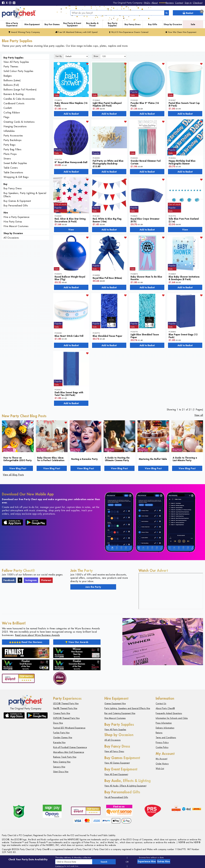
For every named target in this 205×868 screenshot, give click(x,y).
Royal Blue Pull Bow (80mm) (107, 278)
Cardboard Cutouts (14, 103)
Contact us (59, 866)
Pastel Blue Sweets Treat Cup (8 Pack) (184, 104)
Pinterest (46, 580)
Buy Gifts (153, 24)
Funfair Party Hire (61, 733)
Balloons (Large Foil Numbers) (20, 90)
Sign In (188, 3)
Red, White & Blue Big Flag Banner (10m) (107, 220)
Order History (162, 764)
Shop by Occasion (173, 24)
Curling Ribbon (12, 113)
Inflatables (9, 131)
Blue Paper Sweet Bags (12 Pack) (183, 336)
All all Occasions (113, 740)
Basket (193, 12)
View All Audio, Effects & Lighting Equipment (125, 786)
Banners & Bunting (14, 94)
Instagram (31, 580)
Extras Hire (164, 861)
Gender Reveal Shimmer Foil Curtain (146, 162)
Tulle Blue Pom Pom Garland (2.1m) (184, 220)
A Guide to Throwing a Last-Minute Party (185, 459)
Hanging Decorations (15, 126)
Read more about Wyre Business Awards (37, 635)
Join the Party (93, 587)
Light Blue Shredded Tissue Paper (145, 336)
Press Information (164, 723)
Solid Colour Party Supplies (18, 71)
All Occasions (11, 238)
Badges (8, 76)
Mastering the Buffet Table (153, 459)
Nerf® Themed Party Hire (65, 708)
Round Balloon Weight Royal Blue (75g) (70, 278)
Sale (193, 24)
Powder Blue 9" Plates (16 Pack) (145, 104)
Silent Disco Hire (61, 772)
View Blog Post (18, 468)
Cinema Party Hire (62, 713)
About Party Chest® (165, 708)
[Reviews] (166, 3)
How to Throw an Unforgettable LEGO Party (18, 459)
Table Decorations (13, 172)
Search (104, 862)
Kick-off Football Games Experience (70, 747)
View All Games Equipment (117, 763)
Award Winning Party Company (24, 32)
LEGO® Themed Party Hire (66, 704)
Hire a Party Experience (12, 24)
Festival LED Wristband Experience (69, 728)
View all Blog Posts (13, 475)
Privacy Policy (162, 743)
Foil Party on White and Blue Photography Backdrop (108, 162)
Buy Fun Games (52, 24)
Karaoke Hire (59, 743)
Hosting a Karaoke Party (84, 459)
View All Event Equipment (116, 774)
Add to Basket (71, 114)
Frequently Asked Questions (169, 713)
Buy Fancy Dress (133, 24)
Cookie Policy (162, 747)
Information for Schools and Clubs (172, 718)
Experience (147, 861)
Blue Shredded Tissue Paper (107, 336)
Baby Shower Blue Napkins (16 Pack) (71, 104)
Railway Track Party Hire (65, 757)
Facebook (9, 580)
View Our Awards (77, 642)
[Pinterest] (14, 3)
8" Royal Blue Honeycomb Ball (71, 162)
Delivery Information (165, 728)
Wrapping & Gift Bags (16, 177)
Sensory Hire (59, 767)
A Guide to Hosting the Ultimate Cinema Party (117, 459)
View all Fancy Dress (114, 751)
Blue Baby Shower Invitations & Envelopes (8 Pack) (184, 278)
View (71, 230)
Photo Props (10, 154)
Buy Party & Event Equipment (72, 24)
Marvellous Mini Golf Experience (69, 752)
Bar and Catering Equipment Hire (120, 713)
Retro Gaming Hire (62, 762)
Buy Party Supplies (113, 24)
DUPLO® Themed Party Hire (66, 718)
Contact (179, 3)
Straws (7, 159)
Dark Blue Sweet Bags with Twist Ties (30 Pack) (69, 394)
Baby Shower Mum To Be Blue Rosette (146, 278)
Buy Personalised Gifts (16, 206)
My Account (161, 759)
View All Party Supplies (16, 62)
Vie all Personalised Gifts (116, 797)
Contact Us (161, 704)
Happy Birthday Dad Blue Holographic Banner (182, 162)
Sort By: (59, 56)
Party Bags (9, 145)
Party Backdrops (13, 140)
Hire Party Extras (13, 222)
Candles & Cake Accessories (19, 99)
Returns (159, 733)
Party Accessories (13, 136)
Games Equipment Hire (115, 704)
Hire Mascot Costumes (16, 226)
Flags (6, 117)
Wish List (160, 769)
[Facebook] (3, 3)
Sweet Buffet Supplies (15, 163)
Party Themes (11, 67)
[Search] (167, 13)
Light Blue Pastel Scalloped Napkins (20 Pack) (107, 104)
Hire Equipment (32, 24)
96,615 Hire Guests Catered (129, 32)
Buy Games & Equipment (17, 201)
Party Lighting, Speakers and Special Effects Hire (127, 708)
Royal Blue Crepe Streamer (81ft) (145, 220)
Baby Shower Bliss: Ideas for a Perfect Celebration (51, 459)
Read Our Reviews (26, 642)
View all (199, 415)
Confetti (8, 108)
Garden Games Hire (63, 738)
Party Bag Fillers (12, 149)
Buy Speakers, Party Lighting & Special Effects (25, 195)
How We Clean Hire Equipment (181, 32)
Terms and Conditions (166, 738)
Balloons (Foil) (11, 85)
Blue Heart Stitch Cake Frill (69, 336)
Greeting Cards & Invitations (19, 122)
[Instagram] (10, 3)
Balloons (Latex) (12, 80)
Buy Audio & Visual (92, 24)
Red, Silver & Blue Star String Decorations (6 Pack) (70, 220)
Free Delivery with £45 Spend (76, 32)
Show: (96, 56)
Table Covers (11, 168)
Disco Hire (58, 723)
